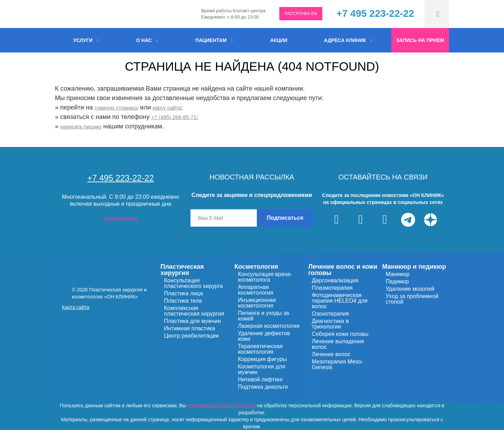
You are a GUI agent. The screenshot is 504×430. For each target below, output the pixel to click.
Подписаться (285, 218)
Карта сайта (76, 307)
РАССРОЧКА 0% (301, 14)
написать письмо (81, 126)
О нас (144, 40)
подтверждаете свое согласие (221, 406)
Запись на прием (420, 40)
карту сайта (167, 108)
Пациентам (211, 40)
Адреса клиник (345, 40)
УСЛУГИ (83, 40)
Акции (279, 40)
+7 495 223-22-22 (375, 14)
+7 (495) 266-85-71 (174, 117)
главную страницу (116, 108)
